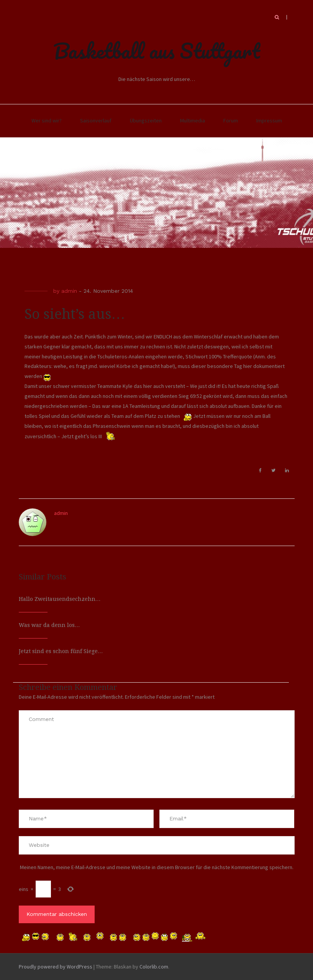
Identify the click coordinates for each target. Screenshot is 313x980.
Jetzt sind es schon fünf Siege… (61, 651)
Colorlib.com (154, 967)
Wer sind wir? (47, 120)
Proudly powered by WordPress (56, 967)
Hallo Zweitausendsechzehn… (60, 599)
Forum (231, 120)
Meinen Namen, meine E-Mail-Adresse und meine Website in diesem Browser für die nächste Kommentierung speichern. (157, 867)
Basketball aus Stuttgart (157, 51)
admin (69, 291)
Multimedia (193, 120)
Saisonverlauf (96, 120)
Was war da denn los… (49, 625)
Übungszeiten (146, 120)
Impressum (269, 120)
